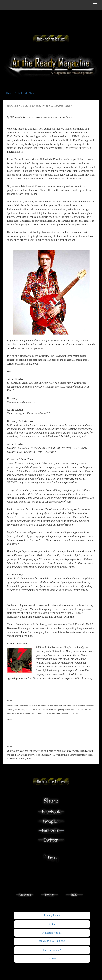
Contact (52, 924)
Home (9, 93)
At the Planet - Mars (24, 93)
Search (52, 959)
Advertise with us (52, 933)
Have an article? (52, 950)
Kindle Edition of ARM (52, 941)
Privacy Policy (52, 915)
